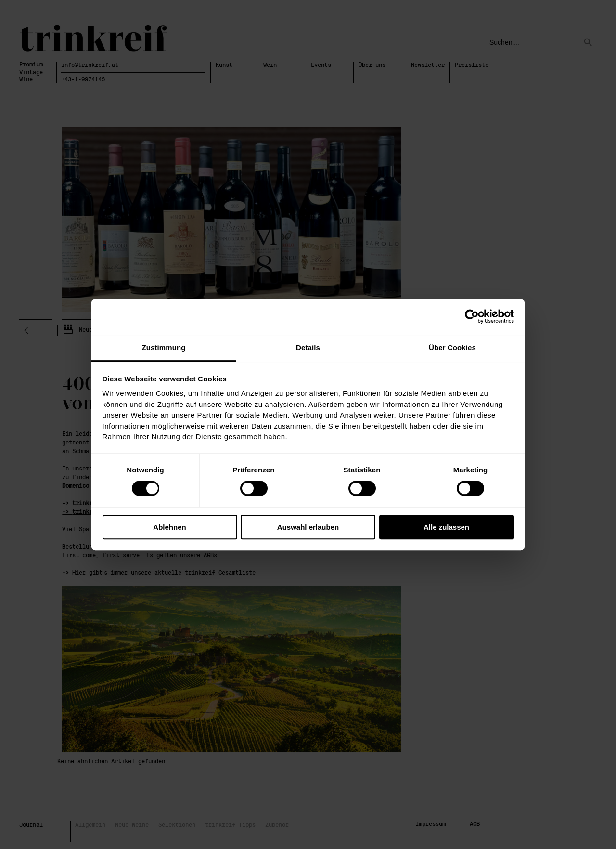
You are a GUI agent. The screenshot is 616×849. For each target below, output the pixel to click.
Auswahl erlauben (308, 527)
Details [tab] (308, 347)
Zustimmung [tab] (164, 347)
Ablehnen (169, 527)
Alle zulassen (446, 527)
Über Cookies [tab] (452, 347)
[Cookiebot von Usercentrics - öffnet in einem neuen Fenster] (472, 316)
